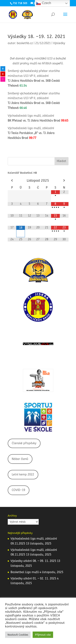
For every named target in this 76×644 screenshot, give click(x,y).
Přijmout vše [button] (43, 635)
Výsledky (59, 43)
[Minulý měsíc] (12, 181)
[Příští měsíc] (64, 181)
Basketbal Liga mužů (25, 572)
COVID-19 (18, 490)
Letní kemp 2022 (23, 475)
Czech (44, 3)
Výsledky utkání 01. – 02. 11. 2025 (33, 579)
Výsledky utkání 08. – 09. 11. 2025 (33, 561)
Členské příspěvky (24, 443)
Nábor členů (20, 459)
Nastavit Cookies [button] (18, 635)
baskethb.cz (25, 43)
